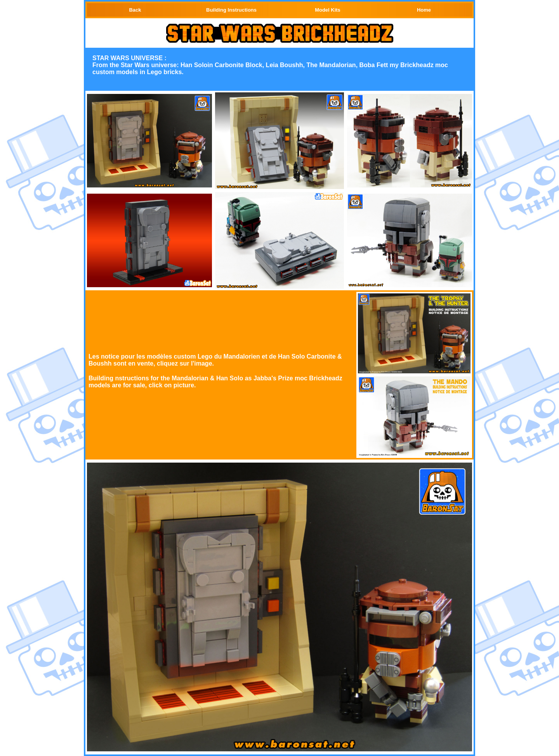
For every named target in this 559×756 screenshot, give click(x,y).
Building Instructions (231, 10)
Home (424, 10)
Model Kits (328, 10)
